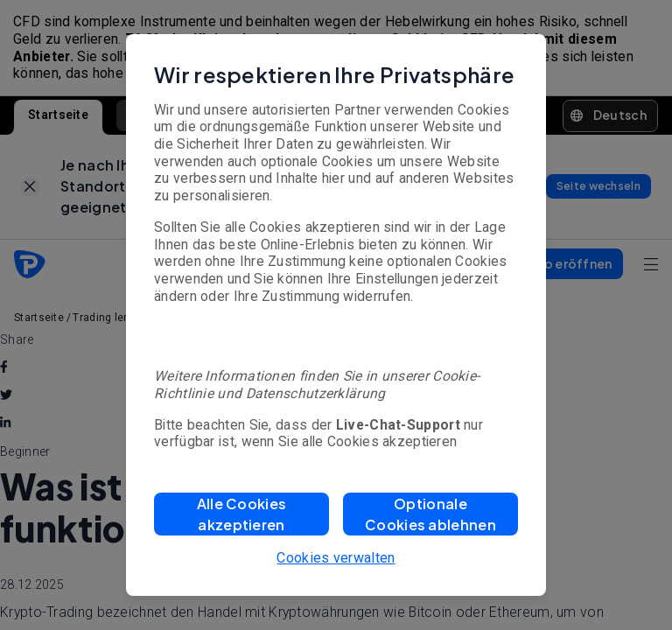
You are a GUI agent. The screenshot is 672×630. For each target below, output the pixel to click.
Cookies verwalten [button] (336, 558)
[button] (241, 514)
